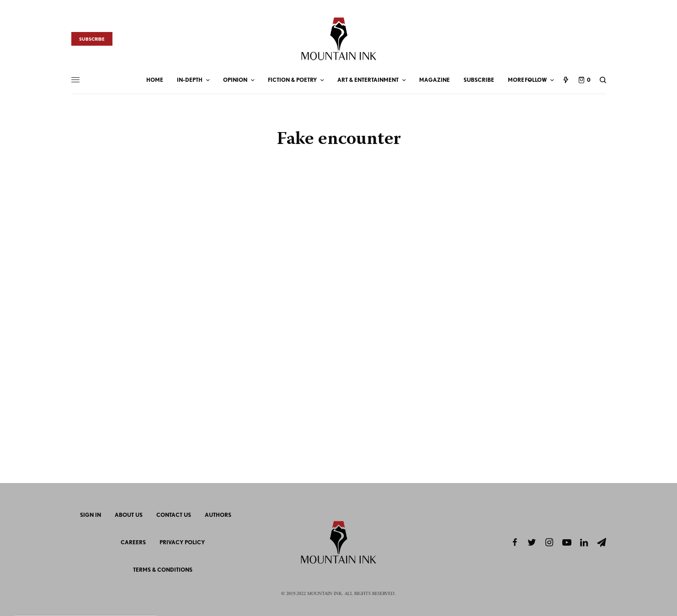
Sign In (91, 515)
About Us (129, 515)
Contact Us (174, 515)
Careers (133, 542)
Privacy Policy (182, 542)
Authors (218, 515)
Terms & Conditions (163, 570)
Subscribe (92, 39)
